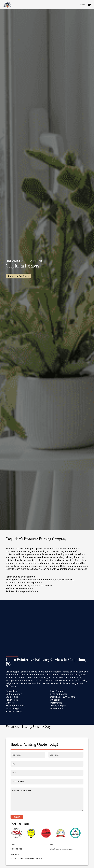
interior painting (37, 557)
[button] (85, 4)
